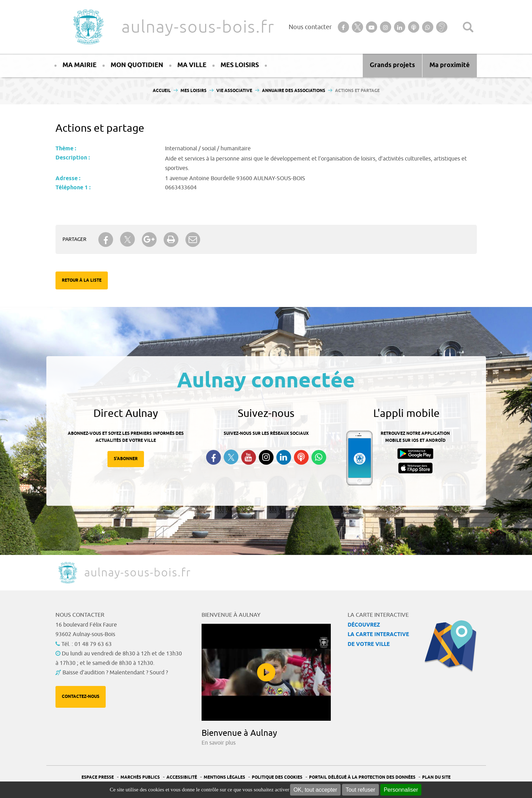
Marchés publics (140, 777)
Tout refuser (360, 790)
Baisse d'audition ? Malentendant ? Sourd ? (115, 673)
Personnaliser (401, 790)
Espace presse (98, 777)
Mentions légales (224, 777)
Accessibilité (182, 777)
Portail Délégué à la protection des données (362, 777)
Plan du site (436, 777)
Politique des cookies (277, 777)
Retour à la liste (82, 280)
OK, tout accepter (316, 790)
